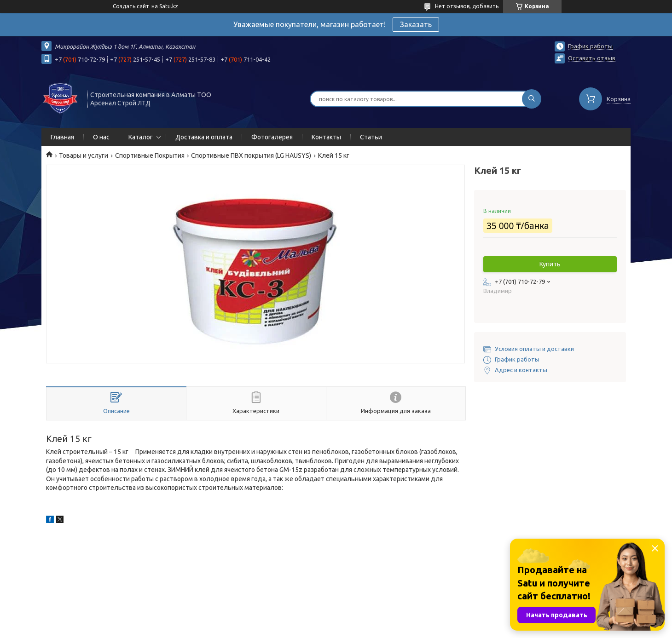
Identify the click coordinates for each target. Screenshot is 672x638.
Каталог (141, 137)
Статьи (371, 137)
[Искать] (532, 99)
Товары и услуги (84, 155)
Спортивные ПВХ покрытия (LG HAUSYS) (251, 155)
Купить (550, 264)
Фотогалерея (272, 137)
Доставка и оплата (204, 137)
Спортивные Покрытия (150, 155)
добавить (485, 6)
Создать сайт (131, 6)
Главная (62, 137)
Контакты (326, 137)
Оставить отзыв (592, 58)
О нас (101, 137)
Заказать (416, 24)
